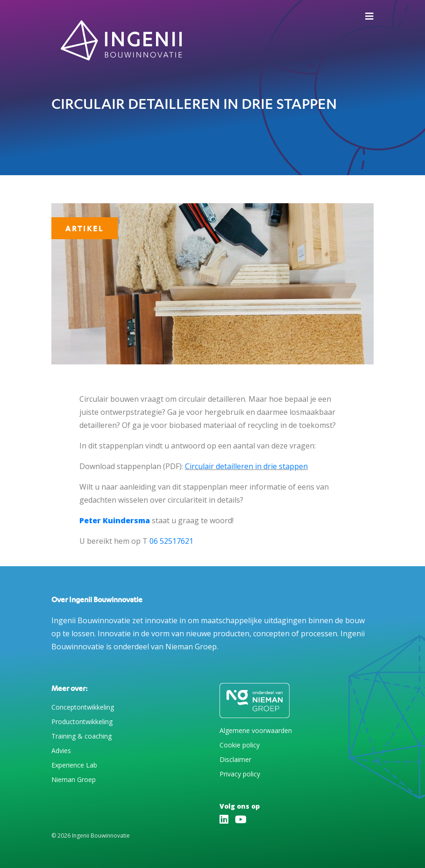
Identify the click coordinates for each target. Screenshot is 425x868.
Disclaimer (235, 759)
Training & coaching (81, 736)
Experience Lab (74, 765)
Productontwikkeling (82, 722)
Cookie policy (240, 745)
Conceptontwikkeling (83, 707)
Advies (61, 751)
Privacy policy (240, 774)
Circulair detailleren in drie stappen (246, 466)
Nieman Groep (74, 779)
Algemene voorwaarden (256, 730)
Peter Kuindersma (115, 520)
